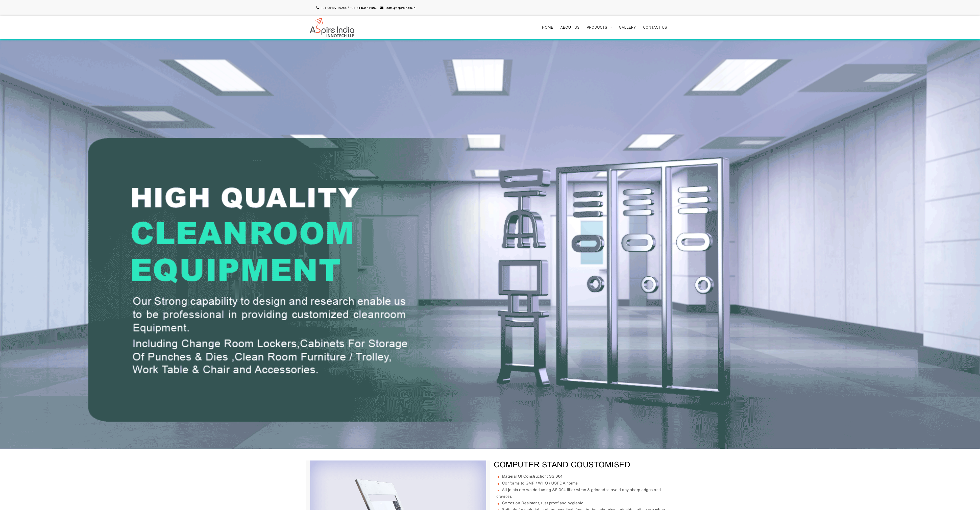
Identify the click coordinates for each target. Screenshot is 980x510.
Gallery (628, 27)
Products (597, 27)
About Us (570, 27)
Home (548, 27)
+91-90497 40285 (334, 8)
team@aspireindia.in (401, 8)
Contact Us (655, 27)
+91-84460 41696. (363, 8)
